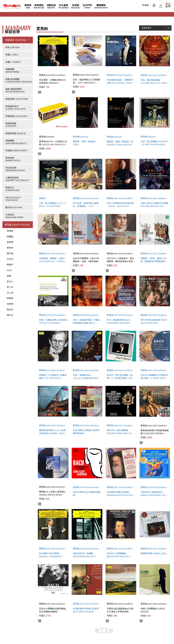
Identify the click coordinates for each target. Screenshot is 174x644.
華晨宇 (10, 264)
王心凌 (10, 293)
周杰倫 (10, 253)
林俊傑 (10, 231)
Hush (9, 270)
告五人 (10, 281)
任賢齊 (10, 304)
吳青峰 (10, 242)
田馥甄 (10, 236)
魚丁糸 (10, 287)
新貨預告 (39, 6)
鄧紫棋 (10, 298)
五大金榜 (63, 6)
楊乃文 (10, 315)
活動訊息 (51, 6)
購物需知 (101, 6)
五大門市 (87, 6)
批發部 (76, 6)
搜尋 (147, 5)
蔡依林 (10, 248)
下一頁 (111, 631)
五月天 (10, 259)
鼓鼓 (9, 276)
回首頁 (28, 6)
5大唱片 (12, 7)
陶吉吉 (10, 309)
